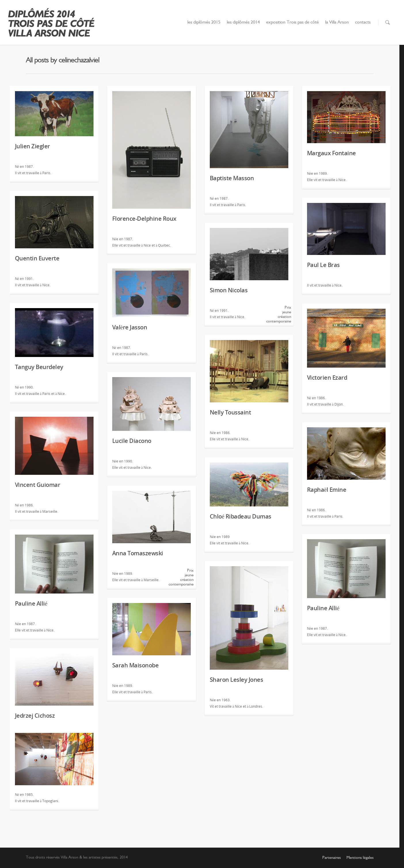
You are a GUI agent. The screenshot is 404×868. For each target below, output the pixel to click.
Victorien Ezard (327, 378)
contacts (363, 22)
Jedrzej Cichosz (35, 716)
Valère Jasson (130, 327)
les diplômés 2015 (204, 22)
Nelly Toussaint (230, 412)
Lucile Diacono (132, 441)
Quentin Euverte (37, 258)
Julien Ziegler (33, 146)
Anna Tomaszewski (138, 553)
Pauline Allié (31, 603)
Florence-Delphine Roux (144, 219)
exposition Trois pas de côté (292, 22)
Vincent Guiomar (38, 485)
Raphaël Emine (327, 490)
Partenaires (331, 858)
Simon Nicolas (229, 290)
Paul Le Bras (323, 265)
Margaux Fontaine (331, 153)
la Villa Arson (337, 22)
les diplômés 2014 (243, 22)
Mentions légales (360, 858)
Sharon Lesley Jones (237, 680)
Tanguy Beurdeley (39, 367)
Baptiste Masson (232, 178)
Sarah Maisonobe (136, 665)
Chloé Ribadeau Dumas (241, 516)
